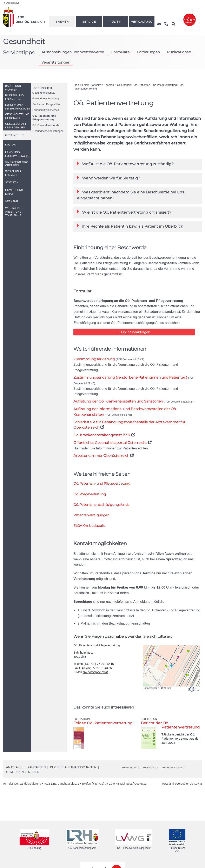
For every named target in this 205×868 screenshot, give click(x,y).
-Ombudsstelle (92, 530)
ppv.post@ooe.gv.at (95, 676)
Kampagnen (37, 771)
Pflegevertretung (93, 496)
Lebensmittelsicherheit (46, 110)
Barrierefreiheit (184, 772)
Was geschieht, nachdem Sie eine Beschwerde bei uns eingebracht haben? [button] (130, 195)
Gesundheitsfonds (46, 125)
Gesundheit (43, 88)
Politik (115, 22)
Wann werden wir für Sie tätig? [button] (108, 178)
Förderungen (148, 52)
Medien (34, 776)
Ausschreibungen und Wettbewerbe (73, 52)
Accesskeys (12, 3)
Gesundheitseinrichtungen (48, 131)
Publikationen (179, 52)
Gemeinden (15, 776)
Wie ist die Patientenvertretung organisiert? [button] (124, 212)
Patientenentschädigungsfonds (107, 507)
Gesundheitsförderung (46, 98)
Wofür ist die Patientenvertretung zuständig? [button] (125, 164)
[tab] (138, 164)
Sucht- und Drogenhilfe (46, 104)
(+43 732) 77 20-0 (103, 788)
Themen (62, 22)
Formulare (120, 52)
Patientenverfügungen (95, 518)
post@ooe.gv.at (136, 788)
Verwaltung (142, 22)
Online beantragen (105, 332)
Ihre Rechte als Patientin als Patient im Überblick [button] (130, 226)
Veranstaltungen (56, 62)
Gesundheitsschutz (44, 93)
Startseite (95, 85)
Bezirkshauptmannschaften (73, 771)
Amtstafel (15, 771)
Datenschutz (155, 772)
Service (89, 22)
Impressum (131, 772)
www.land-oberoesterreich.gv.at (182, 788)
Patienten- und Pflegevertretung (44, 118)
